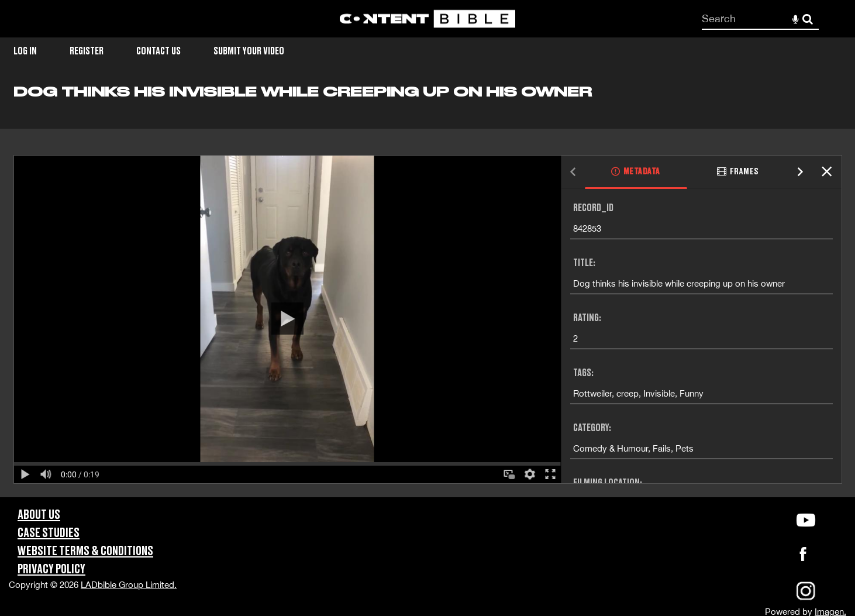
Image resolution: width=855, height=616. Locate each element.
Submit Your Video (249, 51)
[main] (427, 290)
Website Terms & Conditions (85, 551)
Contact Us (158, 51)
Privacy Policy (51, 569)
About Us (39, 515)
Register (87, 51)
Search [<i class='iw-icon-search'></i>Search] (808, 18)
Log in (25, 51)
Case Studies (49, 533)
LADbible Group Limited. (129, 585)
